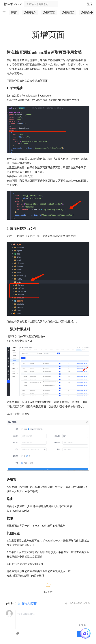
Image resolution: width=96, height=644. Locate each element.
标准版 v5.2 (13, 4)
